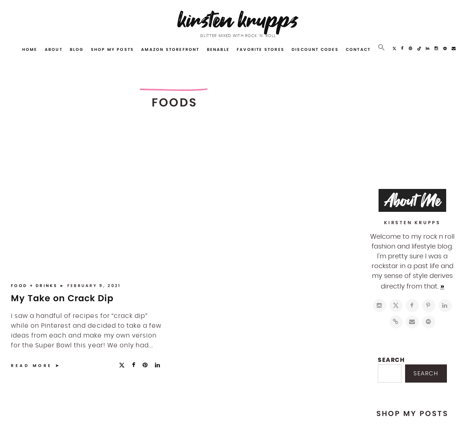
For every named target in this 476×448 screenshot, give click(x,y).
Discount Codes (315, 49)
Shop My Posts (113, 49)
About (54, 49)
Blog (77, 49)
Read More (32, 366)
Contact (358, 49)
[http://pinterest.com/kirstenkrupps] (429, 306)
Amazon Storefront (170, 49)
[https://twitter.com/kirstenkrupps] (396, 306)
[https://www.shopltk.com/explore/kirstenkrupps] (396, 322)
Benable (218, 49)
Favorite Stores (261, 49)
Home (30, 49)
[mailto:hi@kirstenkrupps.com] (412, 322)
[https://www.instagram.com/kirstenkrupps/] (380, 306)
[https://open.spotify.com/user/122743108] (429, 322)
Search (391, 360)
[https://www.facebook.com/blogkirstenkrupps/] (412, 306)
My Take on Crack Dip (62, 298)
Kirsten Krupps (238, 20)
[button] (381, 48)
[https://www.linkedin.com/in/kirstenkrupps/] (445, 306)
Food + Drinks (35, 286)
